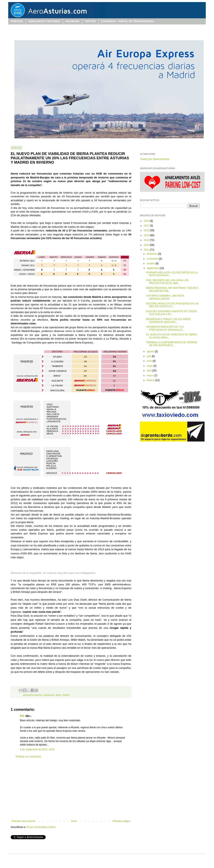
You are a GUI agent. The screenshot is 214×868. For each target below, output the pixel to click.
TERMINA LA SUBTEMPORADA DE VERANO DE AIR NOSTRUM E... (172, 344)
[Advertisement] (71, 789)
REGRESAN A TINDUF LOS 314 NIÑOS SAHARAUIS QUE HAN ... (168, 321)
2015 (147, 235)
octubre (151, 264)
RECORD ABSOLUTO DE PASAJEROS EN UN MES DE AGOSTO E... (172, 305)
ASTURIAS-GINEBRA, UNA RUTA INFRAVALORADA (165, 297)
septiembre (153, 268)
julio (149, 356)
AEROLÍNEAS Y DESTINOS (44, 21)
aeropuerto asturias (32, 695)
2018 (147, 221)
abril (149, 371)
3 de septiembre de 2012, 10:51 (37, 749)
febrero (151, 380)
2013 (147, 245)
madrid (66, 695)
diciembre (152, 254)
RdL (22, 716)
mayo (150, 366)
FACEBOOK (72, 21)
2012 (147, 250)
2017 (147, 226)
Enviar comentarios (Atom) (41, 827)
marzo (151, 376)
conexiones (49, 695)
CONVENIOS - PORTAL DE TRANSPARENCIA (127, 21)
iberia (58, 695)
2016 (147, 230)
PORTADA (17, 21)
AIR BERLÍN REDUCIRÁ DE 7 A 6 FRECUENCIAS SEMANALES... (165, 328)
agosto (151, 351)
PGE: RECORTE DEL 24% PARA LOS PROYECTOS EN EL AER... (167, 282)
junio (150, 361)
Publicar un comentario (28, 757)
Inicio (74, 821)
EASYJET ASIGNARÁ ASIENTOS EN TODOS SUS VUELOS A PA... (172, 313)
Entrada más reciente (23, 821)
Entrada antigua (122, 821)
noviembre (153, 259)
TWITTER (90, 21)
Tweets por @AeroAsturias (155, 159)
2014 (147, 240)
